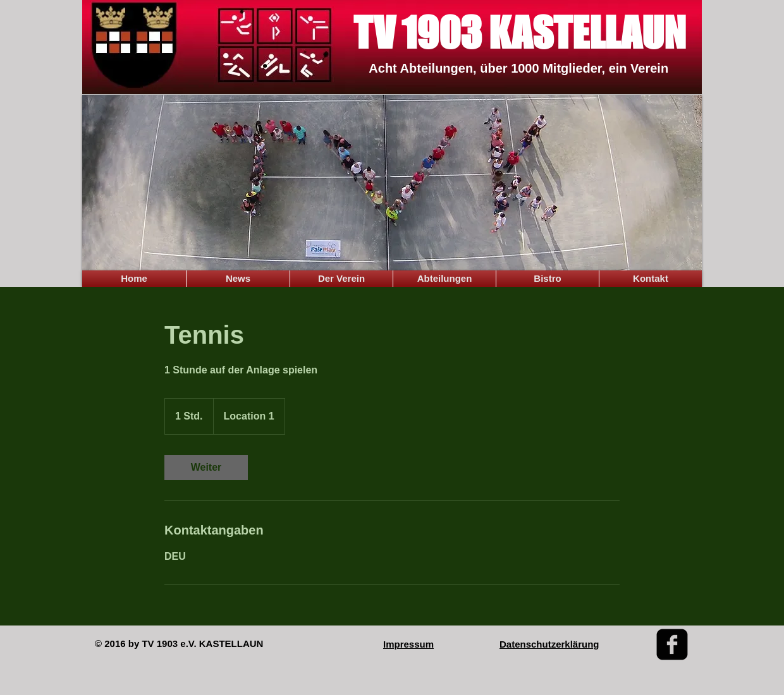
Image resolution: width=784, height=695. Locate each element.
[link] (206, 468)
